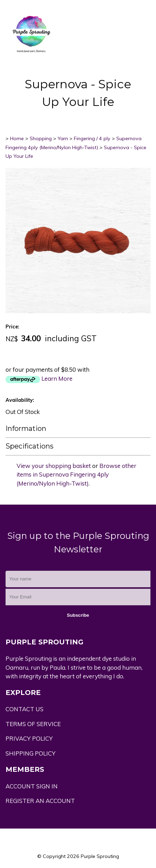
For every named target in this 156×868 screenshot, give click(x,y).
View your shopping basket (54, 466)
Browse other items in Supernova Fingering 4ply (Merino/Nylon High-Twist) (76, 474)
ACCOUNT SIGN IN (32, 786)
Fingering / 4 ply (92, 138)
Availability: (20, 400)
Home (17, 138)
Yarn (63, 138)
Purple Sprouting (100, 856)
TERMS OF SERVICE (33, 724)
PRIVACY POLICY (29, 738)
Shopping (41, 138)
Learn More (57, 378)
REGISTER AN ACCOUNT (40, 801)
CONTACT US (25, 709)
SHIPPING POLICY (31, 753)
